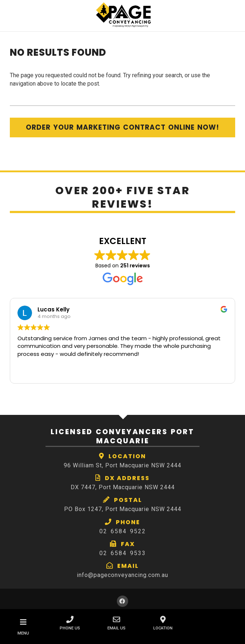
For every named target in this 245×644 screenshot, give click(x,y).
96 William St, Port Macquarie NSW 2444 (122, 465)
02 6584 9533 (123, 553)
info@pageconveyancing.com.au (122, 575)
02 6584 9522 (123, 531)
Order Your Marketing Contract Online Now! (122, 127)
